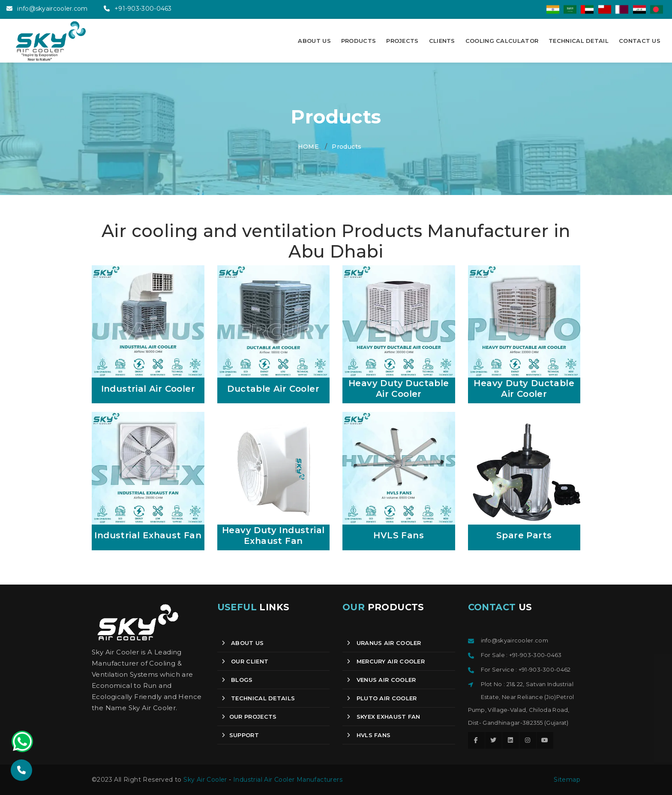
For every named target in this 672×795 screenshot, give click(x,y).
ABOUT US (314, 41)
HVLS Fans (369, 735)
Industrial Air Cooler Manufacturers (288, 780)
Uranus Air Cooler (384, 643)
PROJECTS (402, 41)
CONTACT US (640, 41)
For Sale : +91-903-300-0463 (521, 655)
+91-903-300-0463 (143, 9)
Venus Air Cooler (381, 680)
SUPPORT (240, 735)
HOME (309, 147)
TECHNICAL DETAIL (579, 41)
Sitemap (567, 780)
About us (243, 643)
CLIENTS (442, 41)
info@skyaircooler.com (52, 9)
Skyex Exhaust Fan (384, 717)
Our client (245, 661)
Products (346, 147)
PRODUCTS (358, 41)
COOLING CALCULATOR (502, 41)
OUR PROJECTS (249, 717)
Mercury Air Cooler (386, 661)
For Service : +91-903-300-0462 (526, 669)
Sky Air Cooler (205, 780)
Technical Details (258, 698)
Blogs (237, 680)
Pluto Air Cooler (382, 698)
